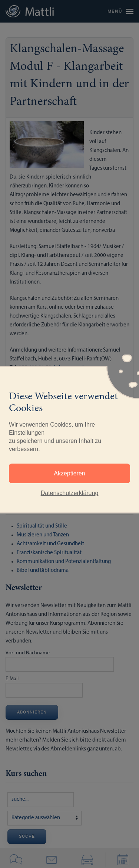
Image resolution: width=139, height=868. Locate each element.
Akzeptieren (69, 473)
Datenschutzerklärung (70, 493)
